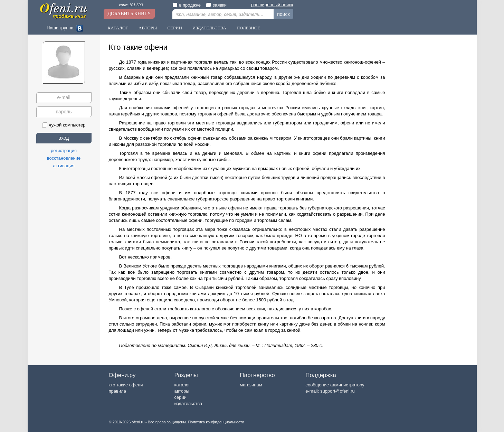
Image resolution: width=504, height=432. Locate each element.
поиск (283, 14)
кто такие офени (126, 385)
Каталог (118, 28)
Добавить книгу (129, 14)
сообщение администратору (335, 385)
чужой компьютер (64, 125)
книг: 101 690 (131, 5)
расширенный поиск (272, 5)
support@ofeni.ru (337, 391)
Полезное (248, 28)
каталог (182, 385)
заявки (216, 5)
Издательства (209, 28)
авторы (182, 391)
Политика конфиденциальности (216, 422)
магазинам (251, 385)
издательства (188, 403)
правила (117, 391)
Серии (175, 28)
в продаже (187, 5)
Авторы (148, 28)
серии (180, 397)
